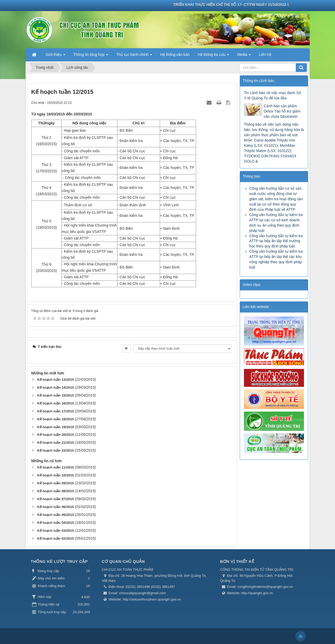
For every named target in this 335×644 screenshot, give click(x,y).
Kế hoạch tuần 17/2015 (55, 411)
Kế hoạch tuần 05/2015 (55, 515)
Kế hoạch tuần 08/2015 (55, 491)
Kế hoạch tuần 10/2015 (55, 475)
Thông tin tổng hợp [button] (91, 56)
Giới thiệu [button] (56, 56)
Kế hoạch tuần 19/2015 (55, 427)
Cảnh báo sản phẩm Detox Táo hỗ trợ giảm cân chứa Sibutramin (282, 111)
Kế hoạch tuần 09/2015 (55, 483)
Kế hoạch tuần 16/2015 (55, 403)
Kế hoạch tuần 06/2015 (55, 507)
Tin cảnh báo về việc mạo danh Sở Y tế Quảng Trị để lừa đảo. (272, 95)
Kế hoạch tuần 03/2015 (55, 531)
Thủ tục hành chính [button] (134, 56)
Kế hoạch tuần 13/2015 (55, 380)
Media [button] (244, 56)
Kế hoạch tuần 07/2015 (55, 499)
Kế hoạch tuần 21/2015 (55, 443)
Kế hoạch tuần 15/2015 (55, 395)
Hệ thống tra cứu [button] (213, 56)
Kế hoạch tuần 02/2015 (55, 538)
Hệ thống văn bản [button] (175, 55)
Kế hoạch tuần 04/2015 (55, 523)
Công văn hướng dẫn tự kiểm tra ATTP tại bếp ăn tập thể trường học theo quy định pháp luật (276, 241)
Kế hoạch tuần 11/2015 (55, 467)
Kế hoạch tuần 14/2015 (55, 387)
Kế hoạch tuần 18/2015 (55, 419)
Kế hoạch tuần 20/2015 (55, 435)
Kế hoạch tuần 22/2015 (55, 450)
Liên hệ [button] (265, 55)
